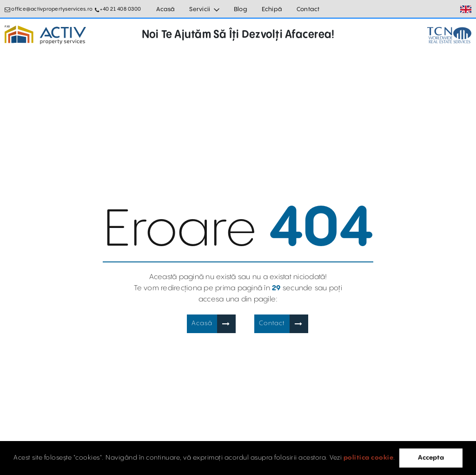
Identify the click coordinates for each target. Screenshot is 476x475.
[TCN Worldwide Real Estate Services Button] (449, 35)
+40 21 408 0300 (120, 9)
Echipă (272, 9)
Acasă (165, 9)
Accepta (431, 458)
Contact (308, 9)
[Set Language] (466, 9)
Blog (241, 9)
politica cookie (369, 458)
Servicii (200, 9)
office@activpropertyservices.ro (52, 9)
